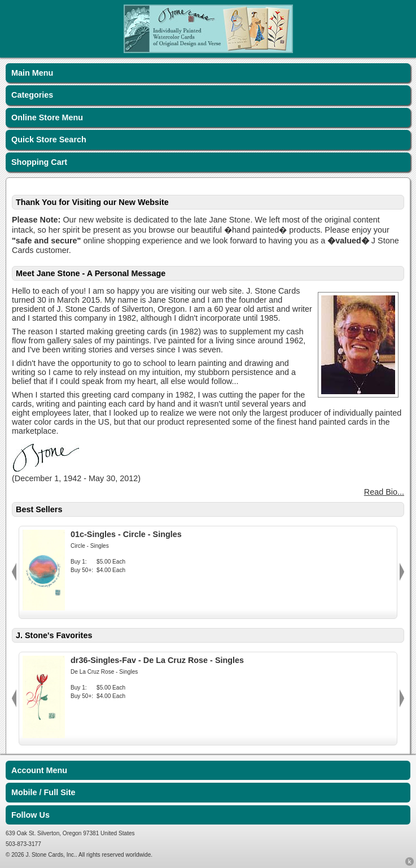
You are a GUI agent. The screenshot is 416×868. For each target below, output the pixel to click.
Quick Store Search (49, 139)
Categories (32, 95)
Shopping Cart (39, 162)
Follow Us (30, 815)
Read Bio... (384, 492)
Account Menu (39, 770)
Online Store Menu (47, 117)
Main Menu (32, 73)
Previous (14, 572)
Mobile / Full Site (43, 792)
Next (402, 572)
